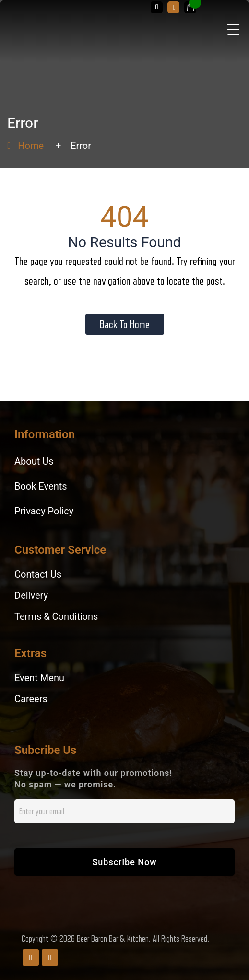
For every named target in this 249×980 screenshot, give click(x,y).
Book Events (41, 486)
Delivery (31, 595)
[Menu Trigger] (233, 29)
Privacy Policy (44, 511)
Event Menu (39, 678)
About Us (34, 461)
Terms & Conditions (56, 616)
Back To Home (125, 324)
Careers (31, 699)
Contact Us (38, 574)
